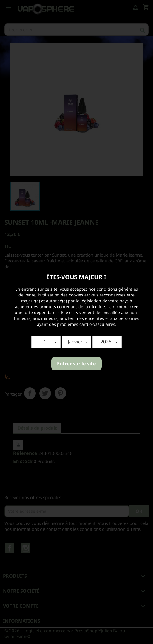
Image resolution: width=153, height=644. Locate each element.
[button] (46, 342)
